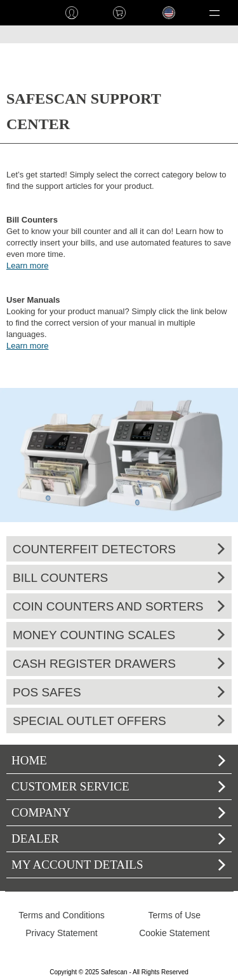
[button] (214, 13)
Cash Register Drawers (119, 664)
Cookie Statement (174, 933)
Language (162, 23)
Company (118, 812)
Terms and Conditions (61, 915)
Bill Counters (119, 578)
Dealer (118, 839)
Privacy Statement (62, 933)
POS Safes (119, 692)
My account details (118, 865)
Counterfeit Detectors (119, 549)
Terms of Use (175, 915)
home (24, 13)
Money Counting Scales (119, 635)
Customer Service (118, 786)
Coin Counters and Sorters (119, 606)
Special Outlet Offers (119, 721)
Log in (71, 13)
